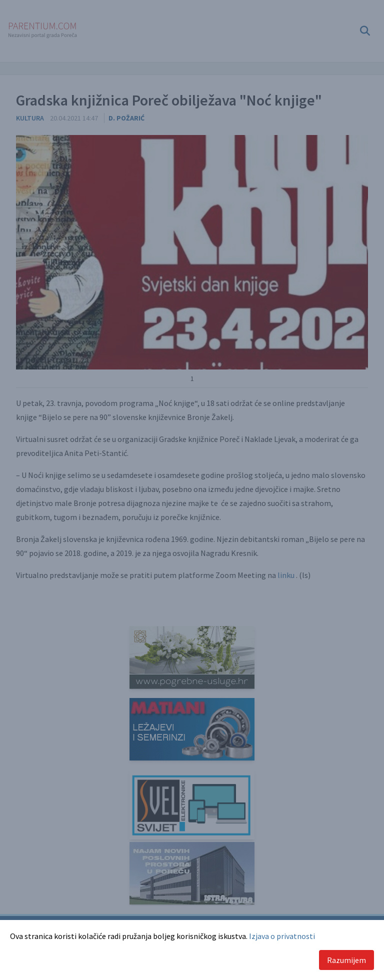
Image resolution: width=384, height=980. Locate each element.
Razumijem (346, 960)
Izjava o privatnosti (282, 936)
